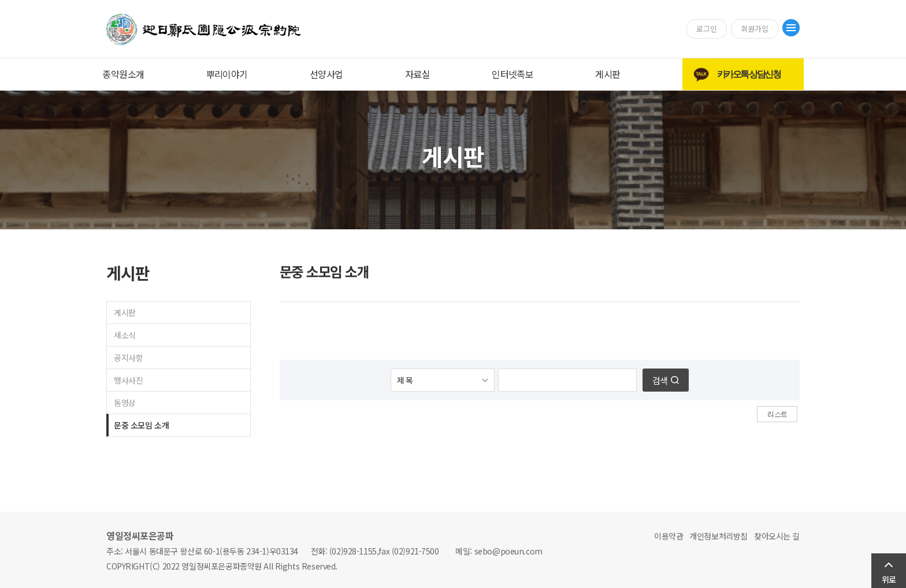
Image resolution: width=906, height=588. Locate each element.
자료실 (417, 74)
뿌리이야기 (227, 74)
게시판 (608, 74)
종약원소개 (123, 74)
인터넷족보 (513, 74)
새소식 (125, 335)
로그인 (707, 29)
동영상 (125, 403)
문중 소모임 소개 (141, 425)
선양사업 (326, 74)
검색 (660, 380)
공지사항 (128, 358)
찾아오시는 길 (777, 536)
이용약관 (669, 536)
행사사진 (128, 380)
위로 (889, 579)
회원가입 (755, 29)
